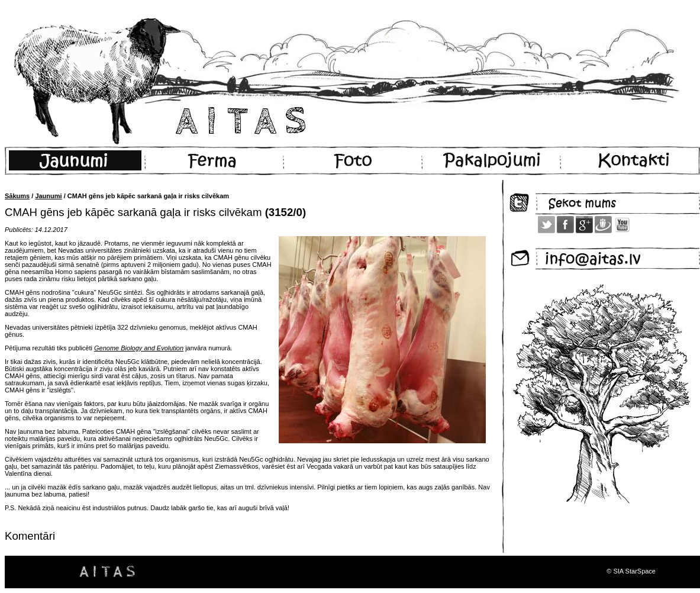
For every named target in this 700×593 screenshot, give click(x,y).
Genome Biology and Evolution (139, 348)
